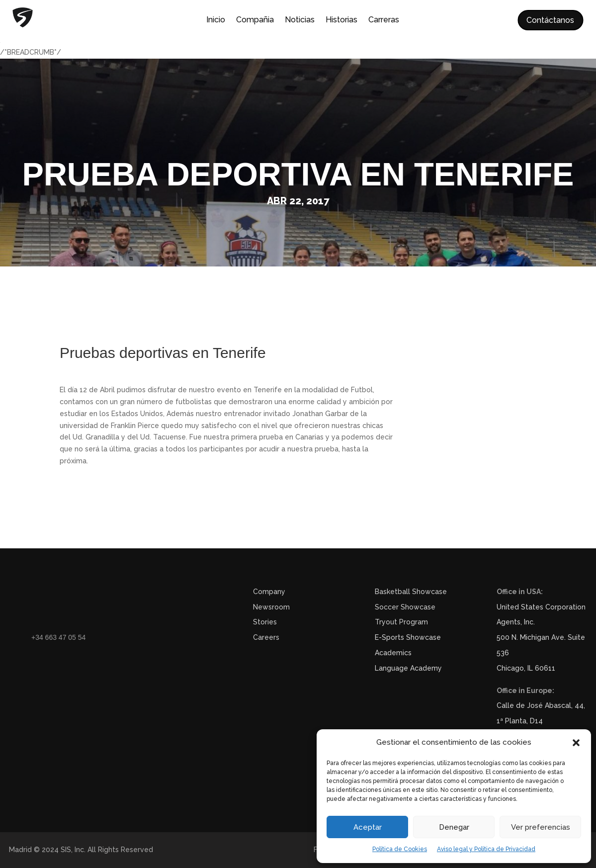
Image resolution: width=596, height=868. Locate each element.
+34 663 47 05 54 (58, 637)
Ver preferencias (541, 827)
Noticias (300, 20)
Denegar (454, 827)
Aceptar (368, 827)
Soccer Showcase (405, 607)
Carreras (384, 20)
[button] (576, 743)
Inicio (216, 20)
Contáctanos (550, 20)
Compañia (255, 20)
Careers (266, 637)
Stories (265, 622)
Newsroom (271, 607)
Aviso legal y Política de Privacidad (486, 849)
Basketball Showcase (411, 592)
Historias (341, 20)
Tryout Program (401, 622)
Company (269, 592)
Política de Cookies (400, 849)
